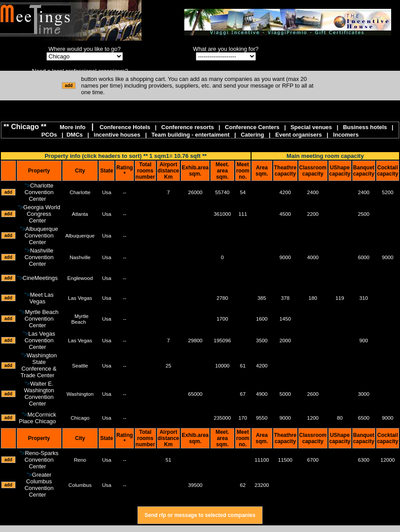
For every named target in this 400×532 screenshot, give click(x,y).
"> (39, 192)
